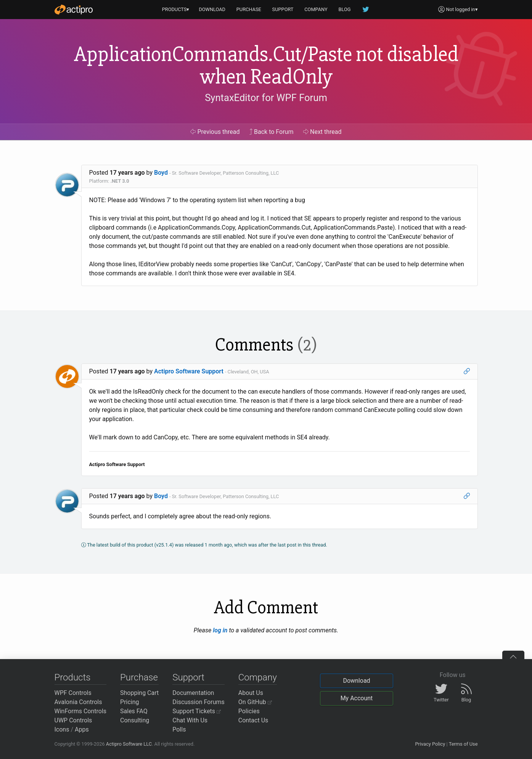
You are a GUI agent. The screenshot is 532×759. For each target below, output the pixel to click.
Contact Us (253, 720)
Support (188, 677)
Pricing (130, 702)
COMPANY (316, 9)
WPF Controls (73, 693)
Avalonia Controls (78, 702)
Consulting (135, 720)
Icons (62, 729)
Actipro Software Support (189, 371)
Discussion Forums (198, 702)
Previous (215, 132)
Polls (179, 729)
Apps (82, 729)
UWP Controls (73, 720)
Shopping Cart (139, 693)
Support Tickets (197, 711)
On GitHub (255, 702)
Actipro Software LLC (129, 744)
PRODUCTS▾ (176, 9)
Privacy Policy (430, 744)
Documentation (193, 693)
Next (322, 132)
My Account (357, 698)
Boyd (161, 173)
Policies (249, 711)
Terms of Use (463, 744)
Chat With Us (190, 720)
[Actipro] (74, 10)
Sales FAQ (134, 711)
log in (220, 630)
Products (73, 677)
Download (356, 681)
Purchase (139, 677)
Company (258, 677)
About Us (251, 693)
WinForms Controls (81, 711)
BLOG (345, 9)
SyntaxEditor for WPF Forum (266, 98)
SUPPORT (283, 9)
